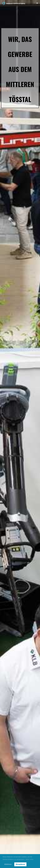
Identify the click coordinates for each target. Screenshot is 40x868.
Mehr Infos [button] (29, 859)
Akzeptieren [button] (20, 864)
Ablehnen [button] (8, 864)
